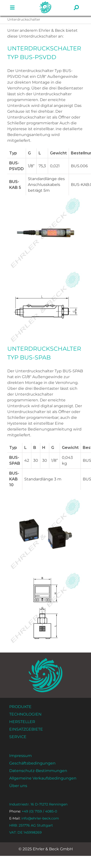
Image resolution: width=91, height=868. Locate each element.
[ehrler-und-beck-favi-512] (45, 3)
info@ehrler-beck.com (34, 818)
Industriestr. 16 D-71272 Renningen (38, 804)
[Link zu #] (12, 8)
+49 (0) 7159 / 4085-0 (33, 811)
